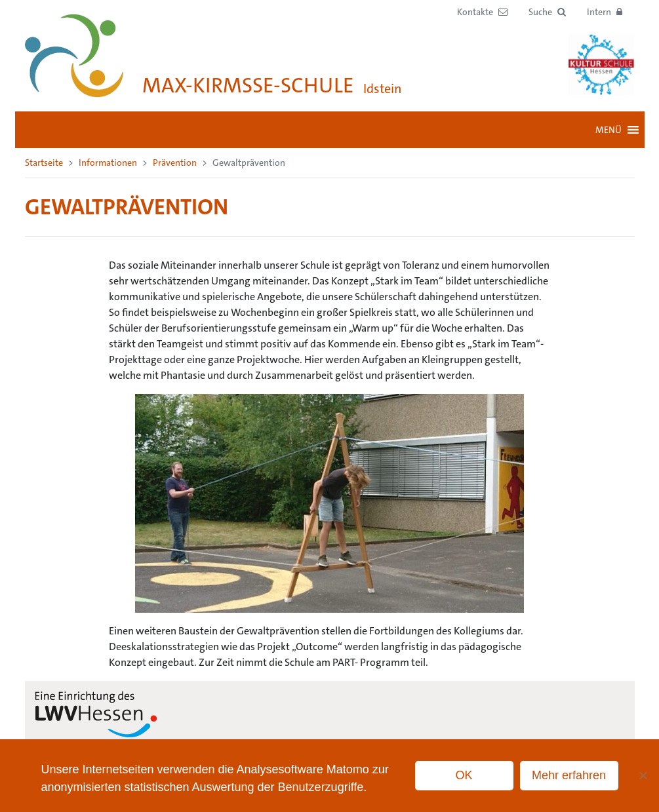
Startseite (44, 163)
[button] (547, 12)
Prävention (175, 163)
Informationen (108, 163)
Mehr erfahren (569, 775)
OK (464, 775)
